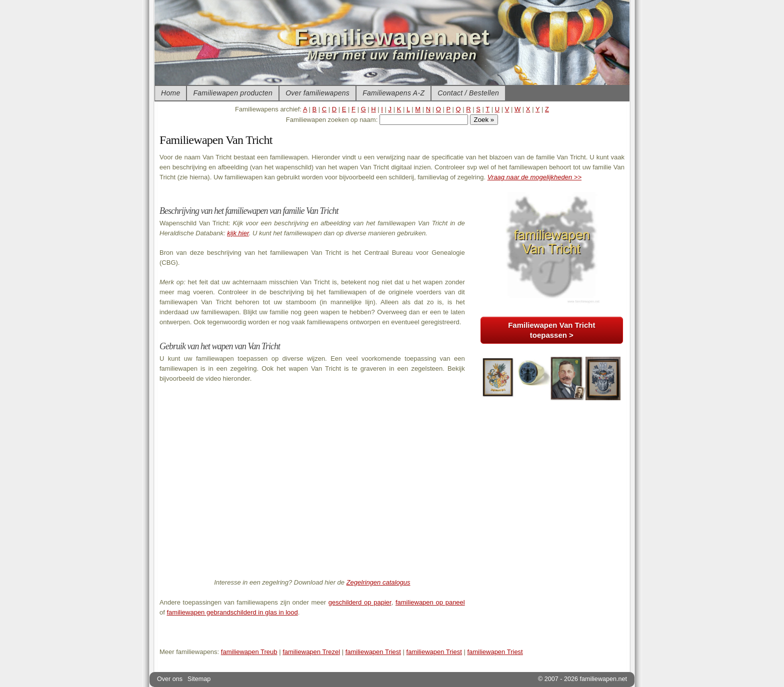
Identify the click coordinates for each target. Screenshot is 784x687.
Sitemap (199, 679)
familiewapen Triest (373, 652)
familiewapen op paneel (430, 602)
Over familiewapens (317, 93)
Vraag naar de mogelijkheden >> (534, 177)
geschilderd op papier (360, 602)
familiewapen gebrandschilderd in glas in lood (232, 612)
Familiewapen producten (233, 93)
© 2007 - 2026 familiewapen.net (582, 679)
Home (170, 93)
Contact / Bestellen (468, 93)
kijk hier (238, 233)
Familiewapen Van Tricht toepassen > (551, 330)
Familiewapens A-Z (393, 93)
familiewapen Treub (249, 652)
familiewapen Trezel (311, 652)
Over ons (170, 679)
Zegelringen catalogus (378, 582)
